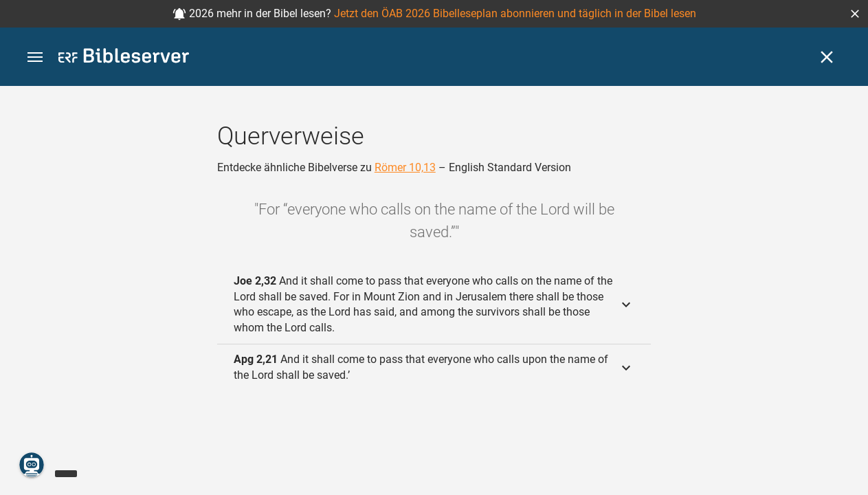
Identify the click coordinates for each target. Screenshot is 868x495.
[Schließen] (827, 57)
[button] (855, 14)
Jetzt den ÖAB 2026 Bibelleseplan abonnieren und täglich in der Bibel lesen (515, 13)
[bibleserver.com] (124, 58)
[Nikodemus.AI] (32, 465)
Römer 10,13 (405, 167)
